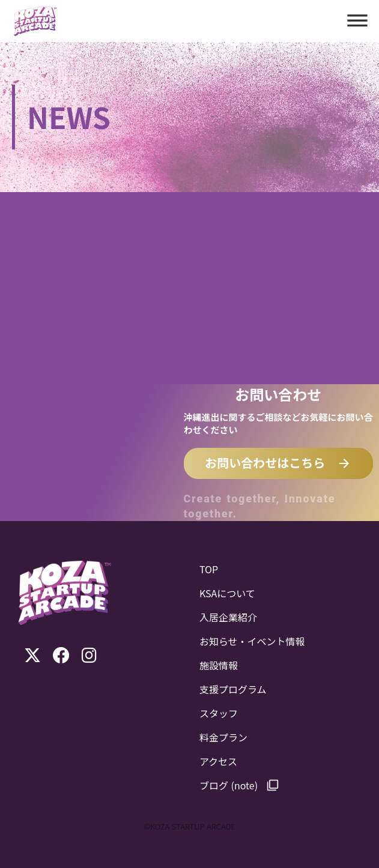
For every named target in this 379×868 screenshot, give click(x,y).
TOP (209, 569)
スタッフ (219, 713)
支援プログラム (233, 689)
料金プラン (223, 737)
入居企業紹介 (228, 617)
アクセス (218, 761)
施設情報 (219, 665)
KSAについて (227, 593)
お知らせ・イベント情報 (252, 641)
